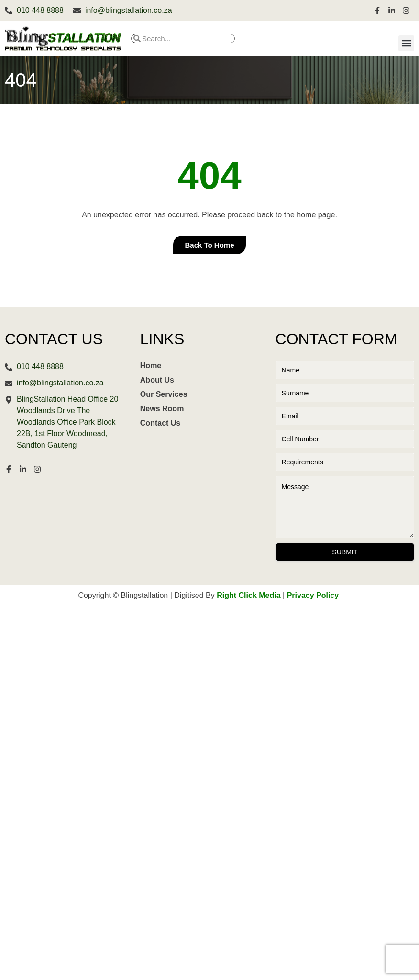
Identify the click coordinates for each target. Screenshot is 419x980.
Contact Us (160, 423)
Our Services (164, 394)
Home (151, 366)
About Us (157, 380)
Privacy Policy (313, 595)
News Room (162, 409)
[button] (406, 43)
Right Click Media (248, 595)
